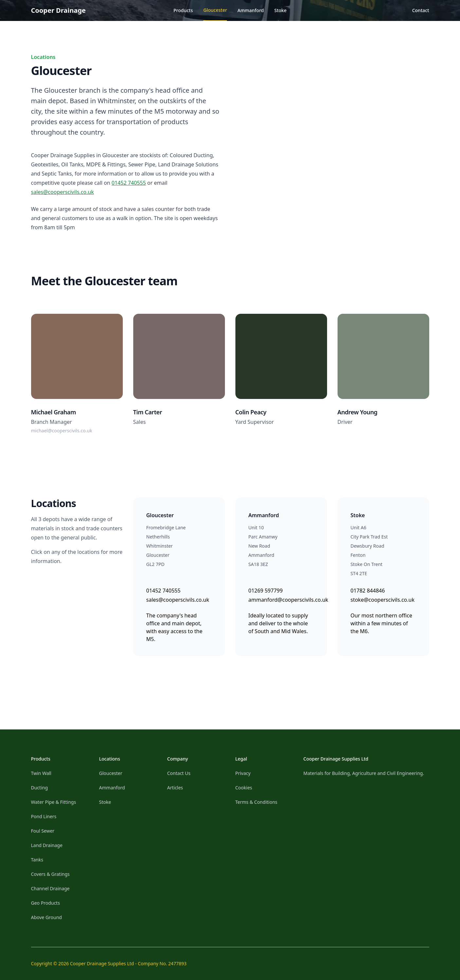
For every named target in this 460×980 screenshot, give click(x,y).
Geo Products (46, 903)
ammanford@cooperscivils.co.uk (288, 600)
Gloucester (215, 10)
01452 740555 (129, 183)
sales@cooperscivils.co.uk (63, 192)
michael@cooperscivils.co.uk (62, 431)
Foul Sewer (43, 831)
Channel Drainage (50, 888)
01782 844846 (368, 591)
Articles (175, 788)
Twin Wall (41, 773)
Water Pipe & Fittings (54, 802)
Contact (421, 10)
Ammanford (250, 10)
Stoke (280, 10)
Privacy (243, 773)
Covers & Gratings (50, 874)
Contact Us (179, 773)
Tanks (37, 860)
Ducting (40, 788)
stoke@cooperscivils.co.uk (383, 600)
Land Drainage (47, 845)
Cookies (244, 788)
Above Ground (46, 917)
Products (183, 10)
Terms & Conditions (257, 802)
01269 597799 (266, 591)
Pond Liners (44, 816)
